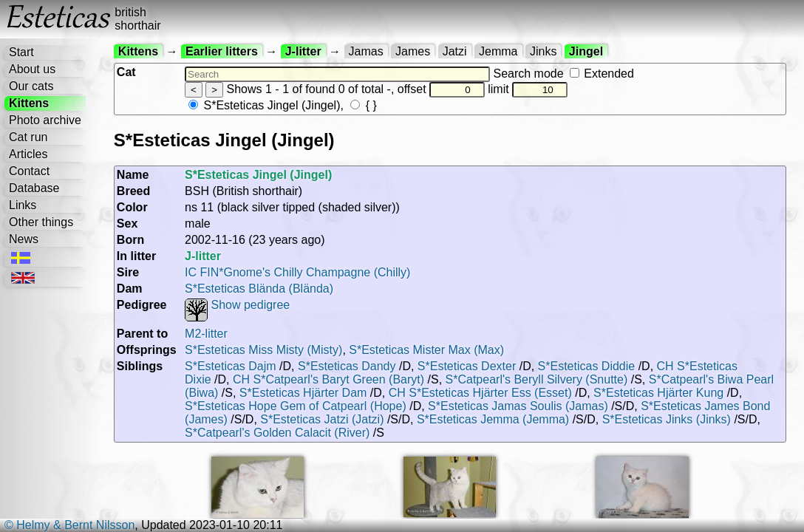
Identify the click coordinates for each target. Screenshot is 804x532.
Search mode (563, 74)
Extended (602, 74)
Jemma (498, 51)
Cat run (28, 137)
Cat (126, 72)
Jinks (543, 51)
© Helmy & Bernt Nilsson (69, 525)
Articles (28, 154)
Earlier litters (222, 51)
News (24, 239)
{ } (364, 105)
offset (441, 89)
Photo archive (45, 120)
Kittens (29, 103)
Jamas (366, 51)
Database (34, 188)
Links (23, 205)
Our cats (31, 86)
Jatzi (455, 51)
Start (21, 52)
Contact (29, 171)
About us (32, 69)
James (413, 51)
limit (528, 89)
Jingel (586, 51)
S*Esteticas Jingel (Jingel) (264, 105)
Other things (41, 222)
